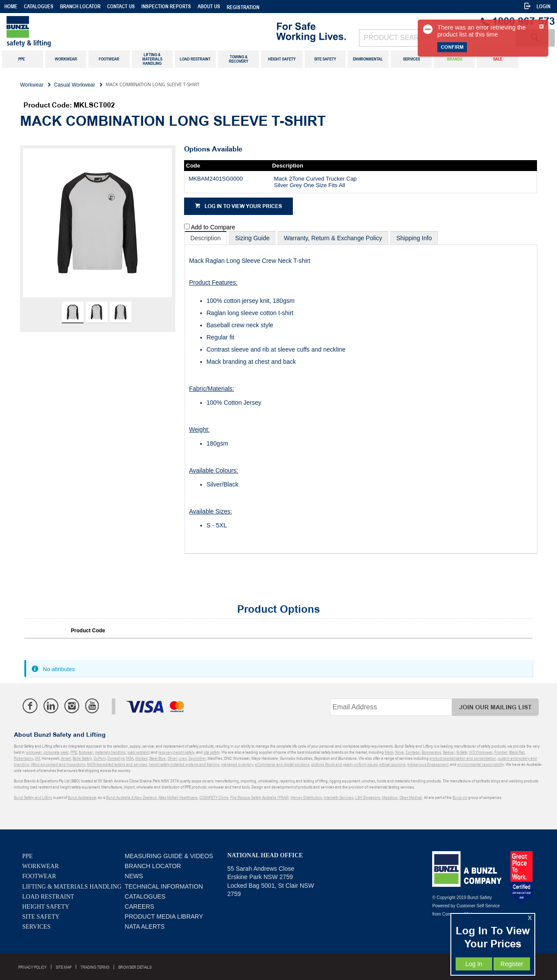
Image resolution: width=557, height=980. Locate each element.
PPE (27, 856)
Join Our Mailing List (495, 707)
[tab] (206, 238)
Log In (474, 964)
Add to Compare (213, 227)
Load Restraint (48, 897)
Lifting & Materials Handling (72, 887)
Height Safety (46, 907)
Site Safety (41, 917)
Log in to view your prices (243, 206)
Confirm (452, 47)
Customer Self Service (478, 906)
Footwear (39, 876)
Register (512, 964)
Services (36, 927)
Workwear (40, 866)
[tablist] (361, 393)
